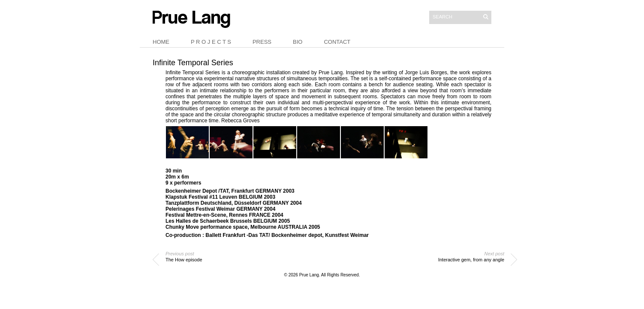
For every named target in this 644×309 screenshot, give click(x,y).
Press (262, 42)
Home (161, 42)
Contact (337, 42)
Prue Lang (309, 275)
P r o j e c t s (211, 42)
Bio (298, 42)
